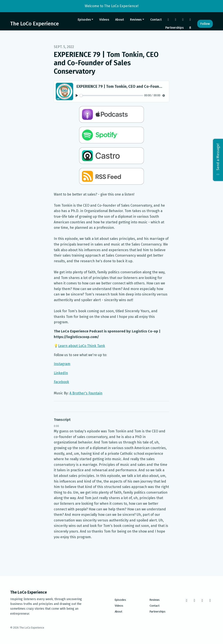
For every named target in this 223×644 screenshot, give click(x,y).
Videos (104, 20)
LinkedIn (61, 373)
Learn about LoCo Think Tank (82, 346)
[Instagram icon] (194, 601)
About (120, 20)
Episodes (84, 20)
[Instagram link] (176, 20)
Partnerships (174, 28)
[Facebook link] (168, 20)
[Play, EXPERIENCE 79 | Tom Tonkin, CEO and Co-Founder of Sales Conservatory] (77, 95)
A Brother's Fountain (86, 393)
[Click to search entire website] (190, 28)
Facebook (61, 382)
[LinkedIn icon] (210, 601)
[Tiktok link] (183, 20)
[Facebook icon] (187, 601)
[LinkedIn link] (190, 20)
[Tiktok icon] (202, 601)
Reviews (136, 20)
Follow (205, 24)
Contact (156, 20)
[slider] (111, 95)
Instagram (62, 364)
